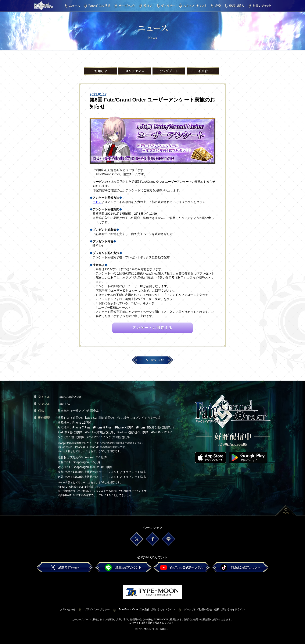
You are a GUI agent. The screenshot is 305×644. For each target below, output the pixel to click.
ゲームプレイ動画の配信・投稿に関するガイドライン (214, 609)
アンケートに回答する (152, 328)
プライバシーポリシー (97, 609)
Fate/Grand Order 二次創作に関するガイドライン (147, 609)
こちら (97, 202)
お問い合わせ (68, 609)
